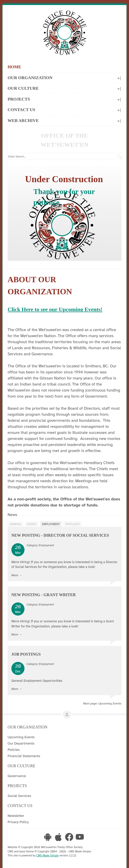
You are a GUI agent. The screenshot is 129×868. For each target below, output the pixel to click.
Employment (51, 524)
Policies (14, 750)
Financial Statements (24, 756)
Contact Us (64, 109)
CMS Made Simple (47, 855)
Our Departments (21, 743)
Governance (17, 776)
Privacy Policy (18, 822)
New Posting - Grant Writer (44, 595)
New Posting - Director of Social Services (60, 535)
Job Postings (26, 654)
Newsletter (16, 816)
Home (14, 67)
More (15, 575)
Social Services (19, 796)
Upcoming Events (110, 703)
